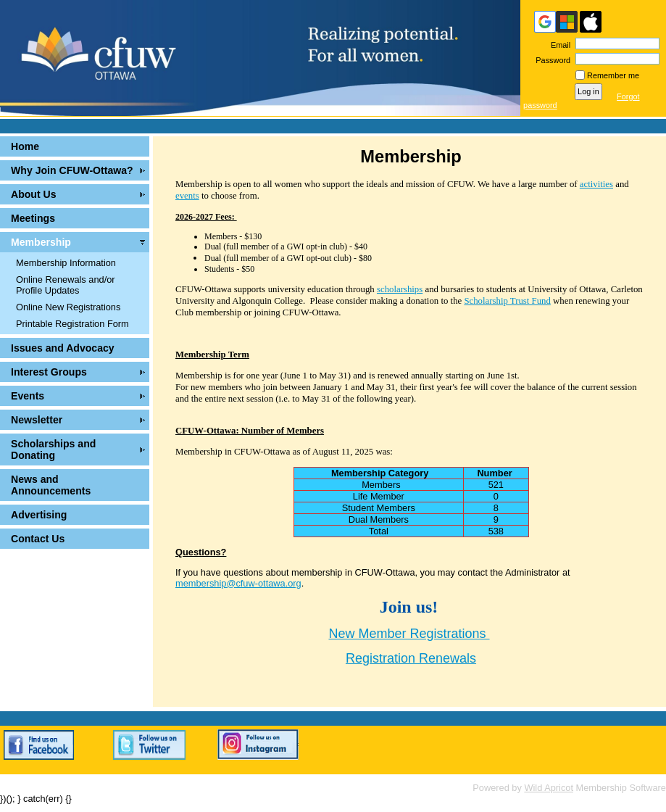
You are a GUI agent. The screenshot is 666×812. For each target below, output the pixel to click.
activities (596, 184)
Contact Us (38, 539)
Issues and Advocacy (63, 348)
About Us (34, 194)
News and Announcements (51, 485)
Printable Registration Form (72, 324)
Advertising (39, 515)
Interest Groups (49, 372)
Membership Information (66, 263)
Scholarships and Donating (53, 449)
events (187, 196)
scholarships (400, 289)
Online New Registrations (68, 307)
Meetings (33, 218)
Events (28, 396)
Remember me (613, 75)
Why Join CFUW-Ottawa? (72, 170)
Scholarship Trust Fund (507, 301)
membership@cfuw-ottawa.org (238, 583)
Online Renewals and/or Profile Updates (66, 285)
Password (550, 60)
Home (25, 146)
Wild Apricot (549, 788)
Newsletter (37, 420)
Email (558, 45)
